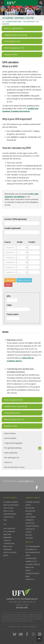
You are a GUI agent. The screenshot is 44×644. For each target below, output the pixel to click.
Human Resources (32, 573)
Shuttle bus (30, 523)
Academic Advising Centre (14, 22)
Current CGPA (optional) (15, 219)
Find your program (11, 505)
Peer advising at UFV (12, 458)
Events (28, 570)
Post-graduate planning (13, 448)
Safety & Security (10, 552)
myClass (29, 535)
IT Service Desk (9, 543)
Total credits (13, 314)
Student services (32, 526)
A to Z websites (9, 531)
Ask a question (9, 528)
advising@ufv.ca (26, 481)
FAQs (5, 520)
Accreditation (31, 558)
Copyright (12, 627)
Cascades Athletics (33, 564)
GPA (9, 296)
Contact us (8, 462)
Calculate (10, 280)
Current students (10, 438)
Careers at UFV (31, 561)
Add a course (24, 280)
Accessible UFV (31, 549)
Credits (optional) (12, 228)
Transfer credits (10, 514)
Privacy (19, 627)
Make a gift (30, 567)
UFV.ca (21, 3)
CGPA (9, 305)
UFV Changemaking (33, 546)
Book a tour (8, 511)
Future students (10, 433)
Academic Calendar (11, 502)
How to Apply (9, 508)
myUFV (6, 555)
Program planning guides (13, 443)
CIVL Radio (29, 538)
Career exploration (11, 453)
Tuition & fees (9, 517)
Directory (7, 534)
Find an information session (14, 467)
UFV (3, 22)
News (28, 576)
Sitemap (26, 627)
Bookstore (30, 508)
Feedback (33, 627)
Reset (8, 284)
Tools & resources (29, 22)
